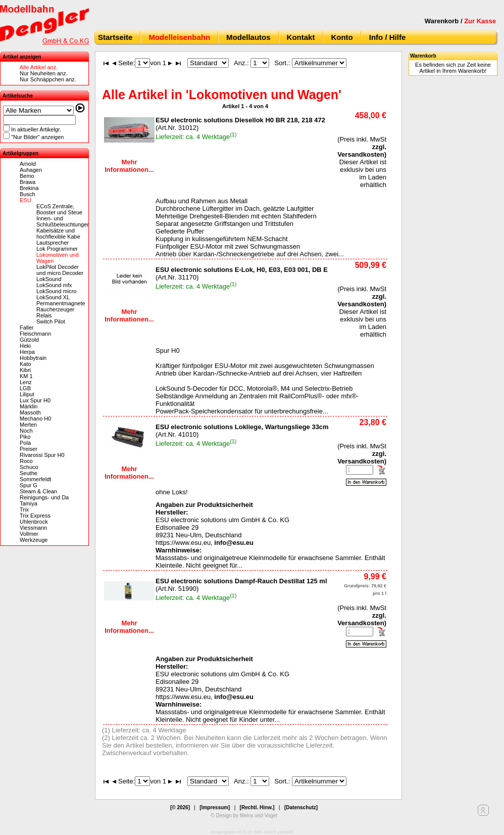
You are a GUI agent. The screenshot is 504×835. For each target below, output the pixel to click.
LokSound (49, 279)
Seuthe (29, 473)
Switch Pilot (51, 321)
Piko (25, 437)
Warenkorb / (460, 21)
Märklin (29, 406)
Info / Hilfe (388, 37)
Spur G (29, 485)
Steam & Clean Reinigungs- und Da (44, 494)
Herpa (27, 352)
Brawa (28, 182)
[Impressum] (215, 807)
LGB (25, 388)
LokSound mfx (54, 285)
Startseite (115, 37)
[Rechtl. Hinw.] (257, 807)
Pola (25, 443)
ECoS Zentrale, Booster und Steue (59, 209)
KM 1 (26, 376)
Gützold (29, 340)
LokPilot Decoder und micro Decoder (60, 270)
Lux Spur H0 (35, 400)
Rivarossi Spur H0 (42, 455)
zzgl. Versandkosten (362, 151)
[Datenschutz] (301, 807)
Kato (26, 364)
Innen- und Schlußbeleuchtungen (63, 221)
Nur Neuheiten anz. (44, 73)
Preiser (29, 449)
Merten (28, 425)
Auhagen (31, 170)
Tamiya (29, 503)
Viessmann (33, 528)
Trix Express (35, 516)
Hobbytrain (33, 358)
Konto (342, 37)
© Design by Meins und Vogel (244, 816)
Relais (44, 315)
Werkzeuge (34, 540)
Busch (28, 194)
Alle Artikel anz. (39, 67)
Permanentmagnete (61, 303)
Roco (26, 461)
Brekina (29, 188)
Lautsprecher (53, 243)
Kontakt (301, 37)
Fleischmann (35, 334)
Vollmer (29, 534)
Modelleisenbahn (179, 37)
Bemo (27, 176)
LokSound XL (53, 297)
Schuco (29, 467)
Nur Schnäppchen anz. (48, 79)
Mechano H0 (35, 419)
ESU (26, 200)
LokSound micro (57, 291)
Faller (27, 328)
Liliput (27, 394)
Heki (25, 346)
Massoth (30, 412)
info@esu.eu (234, 543)
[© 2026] (180, 807)
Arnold (28, 164)
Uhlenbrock (34, 522)
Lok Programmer (57, 249)
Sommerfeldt (35, 479)
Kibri (25, 370)
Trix (24, 509)
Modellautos (248, 37)
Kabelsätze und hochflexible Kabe (58, 234)
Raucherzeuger (55, 309)
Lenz (26, 382)
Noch (26, 431)
